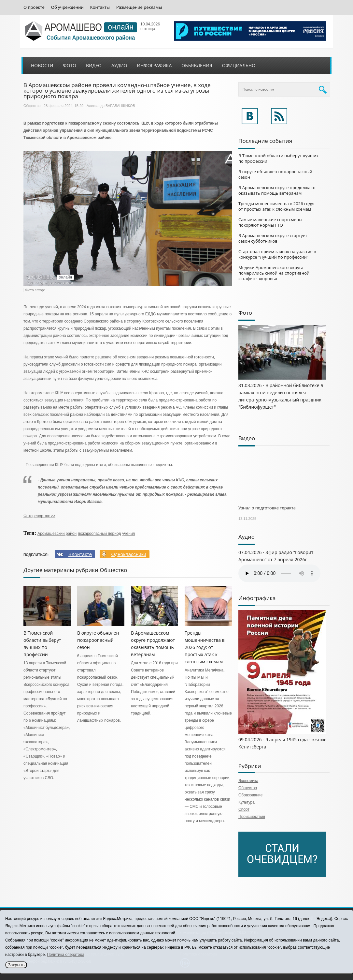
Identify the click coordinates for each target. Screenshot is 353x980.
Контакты (100, 7)
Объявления (197, 65)
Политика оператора (66, 955)
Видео (94, 65)
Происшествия (252, 817)
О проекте (34, 7)
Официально (239, 65)
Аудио (119, 65)
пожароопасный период (99, 534)
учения (128, 534)
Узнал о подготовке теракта (267, 508)
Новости (42, 65)
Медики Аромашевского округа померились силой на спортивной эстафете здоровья (274, 273)
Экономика (248, 781)
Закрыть (16, 965)
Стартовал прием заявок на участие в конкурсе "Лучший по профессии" (277, 254)
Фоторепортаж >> (39, 516)
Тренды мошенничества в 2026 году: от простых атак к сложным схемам (205, 647)
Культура (247, 802)
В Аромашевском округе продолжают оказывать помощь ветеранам (277, 190)
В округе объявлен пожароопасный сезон (98, 640)
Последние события (265, 141)
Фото (70, 65)
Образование (250, 795)
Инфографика (155, 65)
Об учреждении (67, 7)
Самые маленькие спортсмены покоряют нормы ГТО (270, 222)
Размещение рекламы (139, 7)
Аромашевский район (57, 534)
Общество (32, 106)
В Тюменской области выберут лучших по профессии (278, 158)
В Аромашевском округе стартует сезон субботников (273, 238)
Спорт (244, 809)
